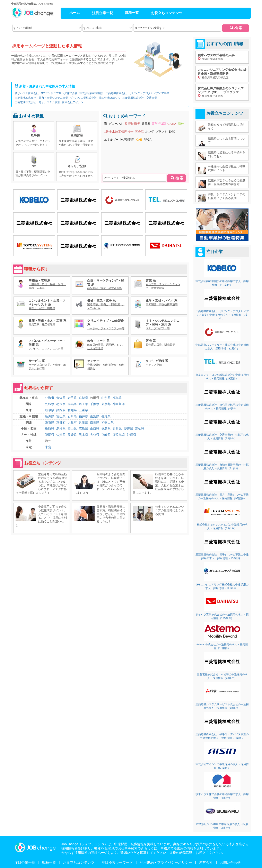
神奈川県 (119, 404)
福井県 (83, 416)
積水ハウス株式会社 (27, 93)
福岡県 (50, 435)
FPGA (148, 140)
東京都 (106, 404)
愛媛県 (128, 429)
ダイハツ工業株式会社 (83, 98)
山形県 (106, 398)
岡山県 (72, 429)
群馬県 (72, 404)
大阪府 (72, 422)
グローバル (116, 124)
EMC (172, 132)
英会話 (139, 132)
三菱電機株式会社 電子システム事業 (37, 102)
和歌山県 (107, 422)
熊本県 (83, 435)
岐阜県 (50, 410)
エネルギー (111, 140)
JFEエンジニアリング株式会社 (59, 93)
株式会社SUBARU (110, 98)
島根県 (61, 429)
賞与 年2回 (159, 124)
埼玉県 (83, 404)
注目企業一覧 (103, 13)
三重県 (83, 410)
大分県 (95, 435)
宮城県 (83, 398)
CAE (139, 140)
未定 (48, 447)
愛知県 (72, 410)
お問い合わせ (230, 863)
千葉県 (95, 404)
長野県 (106, 416)
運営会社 (206, 863)
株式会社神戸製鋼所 (91, 93)
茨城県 (50, 404)
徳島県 (106, 429)
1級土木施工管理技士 (119, 132)
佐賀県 (61, 435)
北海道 (50, 398)
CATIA (172, 124)
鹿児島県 (119, 435)
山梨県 (95, 416)
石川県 (72, 416)
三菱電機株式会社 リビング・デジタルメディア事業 (137, 93)
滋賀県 (50, 422)
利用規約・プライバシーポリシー (166, 863)
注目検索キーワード (117, 863)
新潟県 (50, 416)
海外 (181, 124)
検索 (238, 28)
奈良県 (95, 422)
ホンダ (150, 132)
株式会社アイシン (73, 102)
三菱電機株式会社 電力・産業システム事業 (41, 98)
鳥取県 (50, 429)
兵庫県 (83, 422)
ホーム (75, 13)
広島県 (83, 429)
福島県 (117, 398)
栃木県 (61, 404)
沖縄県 (132, 435)
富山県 (61, 416)
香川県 (117, 429)
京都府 (61, 422)
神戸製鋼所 (127, 140)
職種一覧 (132, 13)
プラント (161, 132)
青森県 (61, 398)
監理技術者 (132, 124)
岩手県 (72, 398)
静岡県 (61, 410)
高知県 (140, 429)
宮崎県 (106, 435)
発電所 (146, 124)
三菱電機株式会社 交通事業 (140, 98)
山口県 (95, 429)
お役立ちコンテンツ (167, 13)
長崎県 (72, 435)
